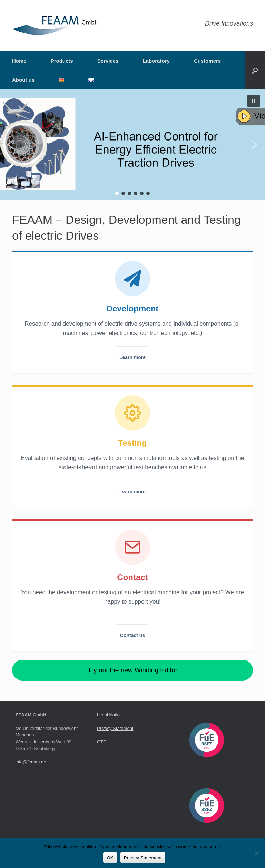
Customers (207, 61)
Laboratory (156, 61)
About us (23, 80)
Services (108, 61)
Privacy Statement (115, 728)
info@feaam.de (31, 762)
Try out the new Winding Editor (133, 670)
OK (110, 858)
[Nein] (256, 853)
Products (62, 61)
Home (19, 61)
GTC (102, 742)
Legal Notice (109, 715)
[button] (255, 70)
